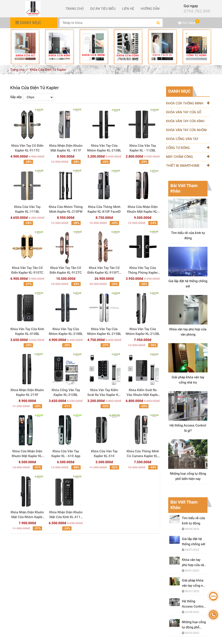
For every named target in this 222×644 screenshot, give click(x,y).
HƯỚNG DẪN (150, 9)
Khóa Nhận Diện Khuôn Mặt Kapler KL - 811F (66, 148)
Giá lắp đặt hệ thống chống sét (188, 284)
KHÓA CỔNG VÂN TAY (182, 139)
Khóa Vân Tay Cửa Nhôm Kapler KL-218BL (66, 331)
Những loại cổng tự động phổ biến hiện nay (188, 476)
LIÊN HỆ (128, 9)
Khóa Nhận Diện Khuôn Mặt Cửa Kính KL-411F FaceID (66, 515)
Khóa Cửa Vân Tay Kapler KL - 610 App (66, 454)
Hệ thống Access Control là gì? (188, 428)
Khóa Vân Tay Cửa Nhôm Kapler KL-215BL (104, 331)
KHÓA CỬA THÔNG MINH (188, 103)
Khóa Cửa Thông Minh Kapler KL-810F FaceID (104, 209)
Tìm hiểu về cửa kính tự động (188, 236)
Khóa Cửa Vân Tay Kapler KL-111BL (27, 209)
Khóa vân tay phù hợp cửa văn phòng (188, 332)
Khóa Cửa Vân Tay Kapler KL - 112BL (143, 148)
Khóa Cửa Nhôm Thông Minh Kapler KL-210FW (66, 209)
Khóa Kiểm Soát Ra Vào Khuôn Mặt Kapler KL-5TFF (143, 393)
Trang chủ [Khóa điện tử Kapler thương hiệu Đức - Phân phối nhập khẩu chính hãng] (17, 70)
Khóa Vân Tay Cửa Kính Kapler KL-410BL (27, 331)
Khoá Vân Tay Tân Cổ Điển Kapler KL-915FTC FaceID (104, 270)
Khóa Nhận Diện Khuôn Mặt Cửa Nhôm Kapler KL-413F (27, 515)
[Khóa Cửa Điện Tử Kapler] (33, 9)
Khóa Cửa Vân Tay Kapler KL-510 (104, 454)
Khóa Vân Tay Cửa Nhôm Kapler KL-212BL (143, 331)
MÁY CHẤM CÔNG (188, 156)
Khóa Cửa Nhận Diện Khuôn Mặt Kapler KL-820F (143, 209)
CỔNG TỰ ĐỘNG (188, 147)
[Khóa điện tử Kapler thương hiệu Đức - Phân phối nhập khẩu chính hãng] (189, 23)
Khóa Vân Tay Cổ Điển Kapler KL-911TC (27, 148)
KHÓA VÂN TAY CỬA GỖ (184, 112)
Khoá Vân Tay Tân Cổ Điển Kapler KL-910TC (27, 270)
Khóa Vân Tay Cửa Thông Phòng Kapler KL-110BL (143, 270)
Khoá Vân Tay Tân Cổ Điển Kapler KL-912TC (66, 270)
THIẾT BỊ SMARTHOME (188, 165)
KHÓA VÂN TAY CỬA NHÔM (186, 130)
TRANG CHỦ (75, 9)
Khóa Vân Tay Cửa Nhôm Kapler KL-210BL (104, 148)
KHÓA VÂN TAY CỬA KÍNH (185, 121)
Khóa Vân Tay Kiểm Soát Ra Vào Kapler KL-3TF (104, 393)
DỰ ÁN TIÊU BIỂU (103, 9)
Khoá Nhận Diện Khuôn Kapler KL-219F (27, 392)
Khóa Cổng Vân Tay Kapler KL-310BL (66, 392)
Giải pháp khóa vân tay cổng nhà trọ (188, 380)
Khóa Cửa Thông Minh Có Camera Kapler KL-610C (143, 454)
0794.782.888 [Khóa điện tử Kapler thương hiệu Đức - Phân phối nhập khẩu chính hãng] (197, 11)
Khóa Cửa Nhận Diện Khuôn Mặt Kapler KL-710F (27, 454)
